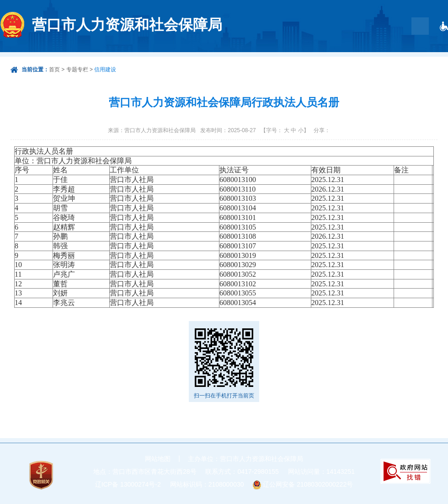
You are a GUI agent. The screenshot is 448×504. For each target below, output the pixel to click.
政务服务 (283, 64)
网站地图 (158, 459)
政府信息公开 (236, 64)
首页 (196, 64)
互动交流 (324, 64)
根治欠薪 (404, 64)
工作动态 (364, 64)
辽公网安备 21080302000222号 (308, 484)
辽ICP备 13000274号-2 (128, 484)
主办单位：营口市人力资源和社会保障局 (245, 459)
